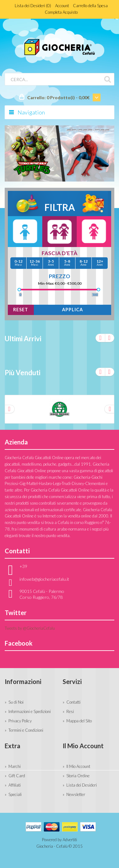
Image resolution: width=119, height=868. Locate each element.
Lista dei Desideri (82, 785)
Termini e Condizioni (26, 730)
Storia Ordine (78, 776)
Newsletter (76, 794)
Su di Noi (16, 702)
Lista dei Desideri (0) (33, 6)
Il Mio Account (78, 766)
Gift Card (17, 776)
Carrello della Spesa (90, 6)
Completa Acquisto (61, 12)
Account (62, 6)
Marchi (15, 766)
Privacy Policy (20, 721)
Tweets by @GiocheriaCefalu (30, 628)
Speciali (15, 794)
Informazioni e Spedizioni (30, 711)
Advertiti (70, 840)
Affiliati (15, 785)
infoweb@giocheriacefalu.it (44, 579)
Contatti (73, 702)
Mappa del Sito (79, 721)
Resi (70, 711)
